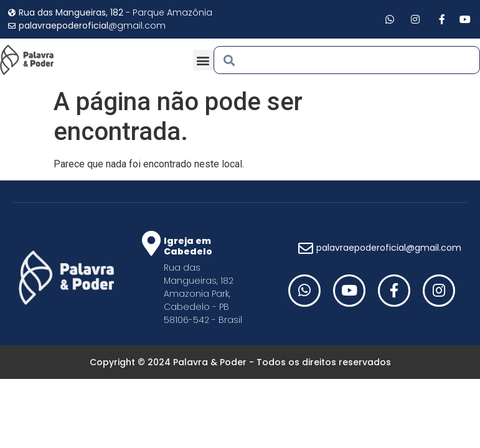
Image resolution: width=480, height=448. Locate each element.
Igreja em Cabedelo (188, 246)
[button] (203, 60)
